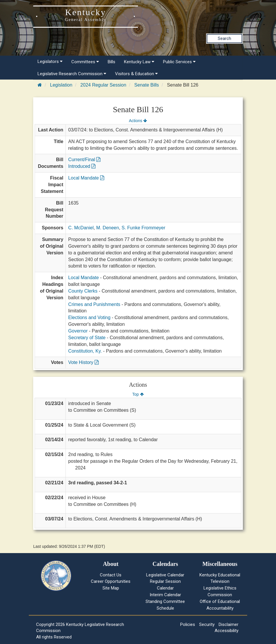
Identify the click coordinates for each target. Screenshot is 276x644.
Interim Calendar (165, 595)
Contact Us (111, 575)
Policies (188, 624)
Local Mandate (86, 178)
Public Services (179, 62)
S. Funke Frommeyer (144, 228)
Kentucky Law (139, 62)
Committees (85, 62)
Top (138, 394)
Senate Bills (147, 85)
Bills (112, 62)
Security (207, 624)
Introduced (82, 166)
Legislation (61, 85)
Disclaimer (229, 624)
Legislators (50, 61)
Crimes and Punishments (94, 304)
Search (224, 38)
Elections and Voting (89, 317)
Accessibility (227, 631)
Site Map (111, 588)
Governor (78, 331)
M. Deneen (107, 228)
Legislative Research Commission (72, 74)
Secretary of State (87, 338)
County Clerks (83, 291)
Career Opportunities (111, 581)
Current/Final (84, 160)
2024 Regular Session (103, 85)
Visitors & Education (136, 74)
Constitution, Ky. (85, 351)
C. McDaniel (81, 228)
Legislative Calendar (165, 575)
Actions (138, 121)
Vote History (83, 362)
